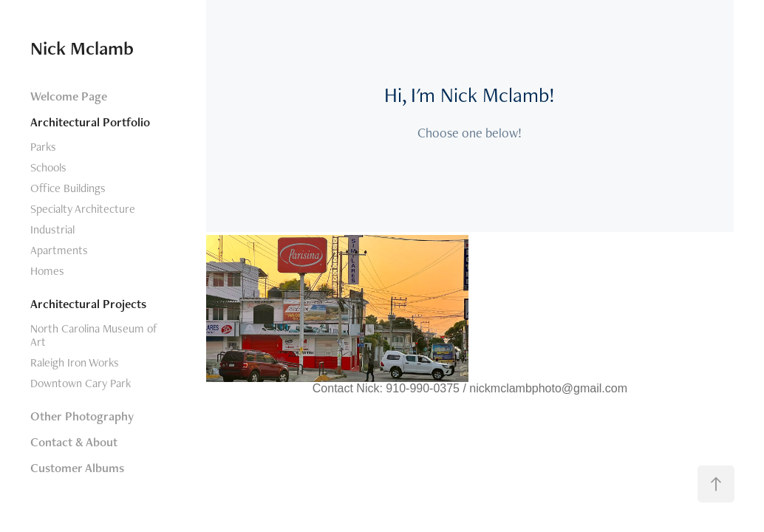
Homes (47, 271)
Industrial (52, 229)
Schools (48, 167)
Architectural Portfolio (90, 122)
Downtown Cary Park (81, 383)
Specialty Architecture (83, 209)
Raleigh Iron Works (75, 362)
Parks (43, 147)
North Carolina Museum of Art (94, 335)
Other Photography (82, 416)
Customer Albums (77, 468)
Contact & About (74, 442)
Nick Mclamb (82, 48)
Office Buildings (68, 188)
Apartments (59, 250)
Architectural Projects (88, 304)
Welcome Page (69, 96)
